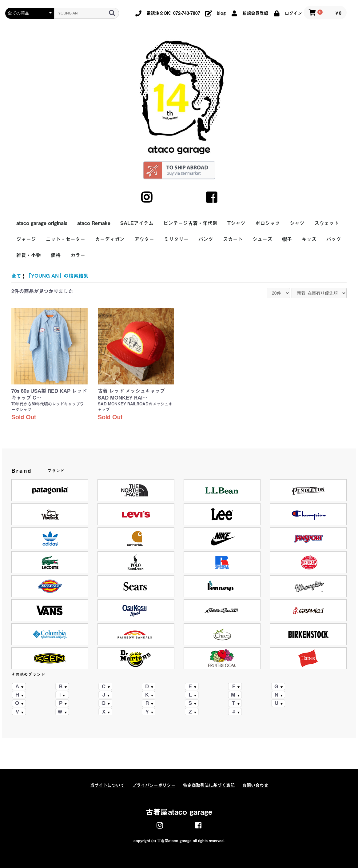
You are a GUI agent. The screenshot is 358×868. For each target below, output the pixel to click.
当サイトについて (107, 785)
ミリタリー (176, 239)
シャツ (297, 223)
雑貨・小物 (29, 255)
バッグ (334, 239)
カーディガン (110, 239)
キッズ (309, 239)
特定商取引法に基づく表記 (209, 785)
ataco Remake (94, 223)
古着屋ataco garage (179, 812)
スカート (233, 239)
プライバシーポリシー (154, 785)
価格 (56, 255)
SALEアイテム (137, 223)
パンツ (206, 239)
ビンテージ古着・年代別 (190, 223)
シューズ (262, 239)
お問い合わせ (255, 785)
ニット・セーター (66, 239)
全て (16, 276)
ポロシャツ (268, 223)
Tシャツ (236, 223)
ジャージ (26, 239)
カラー (78, 255)
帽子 (287, 239)
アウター (144, 239)
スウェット (327, 223)
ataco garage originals (42, 223)
